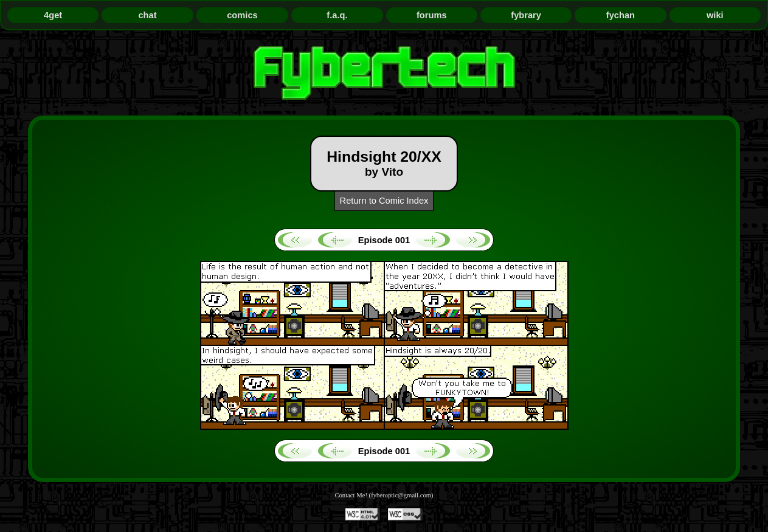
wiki (715, 15)
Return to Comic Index (384, 201)
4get (53, 15)
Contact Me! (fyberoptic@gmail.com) (384, 495)
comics (242, 15)
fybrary (526, 15)
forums (432, 15)
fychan (621, 15)
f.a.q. (337, 15)
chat (147, 15)
